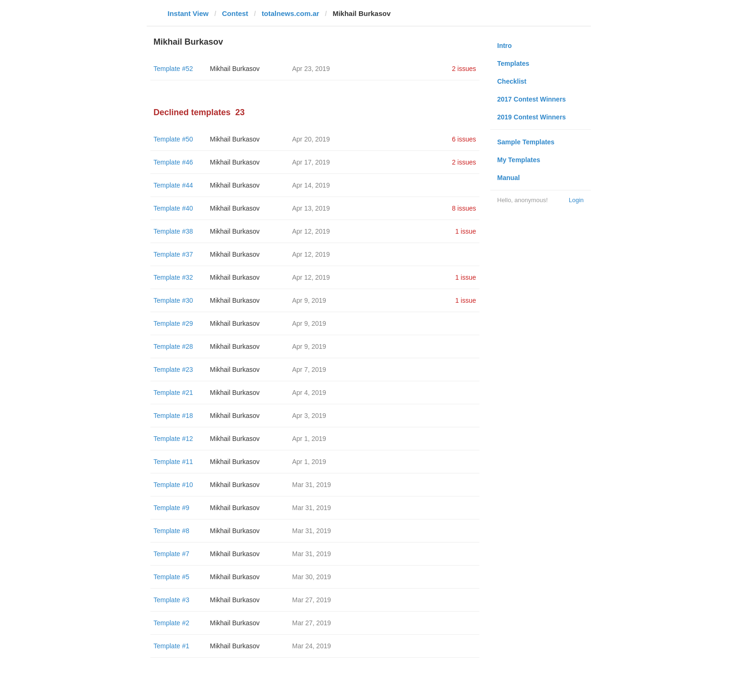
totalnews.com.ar (291, 13)
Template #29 (173, 323)
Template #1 (172, 646)
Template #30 (173, 300)
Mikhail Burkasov (235, 69)
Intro (505, 46)
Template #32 (173, 277)
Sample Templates (526, 142)
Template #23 (173, 370)
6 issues (464, 139)
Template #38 (173, 231)
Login (576, 200)
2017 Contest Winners (532, 99)
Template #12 (173, 439)
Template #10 (173, 485)
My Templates (519, 160)
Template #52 (173, 69)
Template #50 (173, 139)
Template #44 (173, 185)
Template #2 (172, 623)
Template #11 (173, 462)
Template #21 (173, 393)
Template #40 (173, 208)
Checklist (512, 81)
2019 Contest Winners (532, 117)
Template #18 (173, 416)
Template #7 (172, 554)
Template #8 (172, 531)
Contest (235, 13)
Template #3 (172, 600)
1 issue (465, 231)
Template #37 (173, 254)
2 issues (464, 69)
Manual (509, 178)
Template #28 (173, 346)
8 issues (464, 208)
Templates (513, 63)
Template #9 (172, 508)
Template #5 (172, 577)
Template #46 (173, 162)
